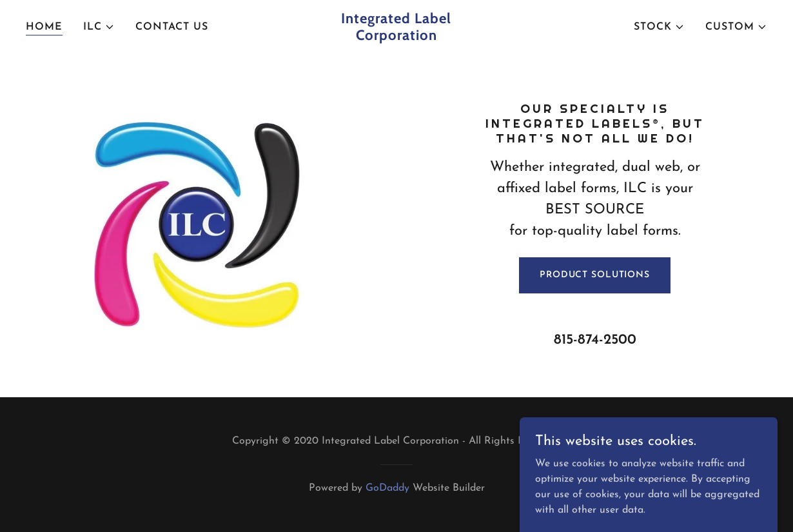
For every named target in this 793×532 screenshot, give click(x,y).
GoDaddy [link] (387, 488)
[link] (396, 37)
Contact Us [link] (172, 27)
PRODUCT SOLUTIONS (595, 275)
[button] (99, 27)
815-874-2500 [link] (595, 340)
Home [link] (44, 27)
